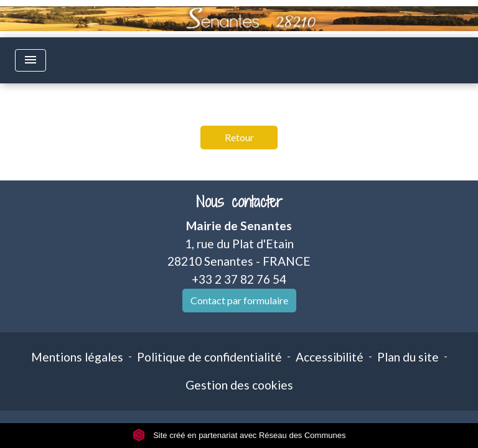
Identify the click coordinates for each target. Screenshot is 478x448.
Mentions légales (77, 357)
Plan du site (408, 357)
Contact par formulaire (239, 300)
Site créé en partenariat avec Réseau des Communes (239, 435)
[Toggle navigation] (30, 60)
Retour (239, 137)
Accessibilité (330, 357)
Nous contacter (239, 202)
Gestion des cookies (239, 385)
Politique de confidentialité (209, 357)
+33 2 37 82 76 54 (239, 279)
